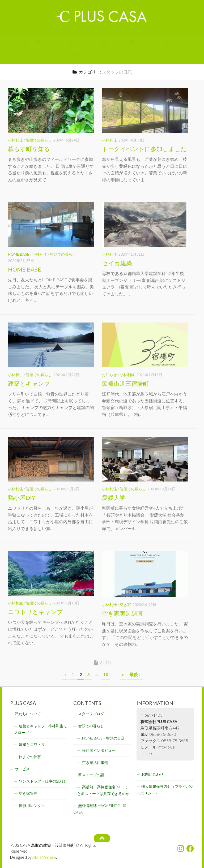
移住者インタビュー (99, 750)
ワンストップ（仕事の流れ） (43, 781)
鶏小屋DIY (22, 498)
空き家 (125, 605)
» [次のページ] (123, 674)
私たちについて (28, 714)
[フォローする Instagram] (181, 849)
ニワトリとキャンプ (35, 612)
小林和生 (15, 375)
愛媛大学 (114, 498)
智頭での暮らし (39, 140)
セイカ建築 (117, 263)
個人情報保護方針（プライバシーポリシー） (165, 790)
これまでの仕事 (28, 757)
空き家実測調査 (123, 613)
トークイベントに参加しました (144, 149)
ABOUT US (48, 42)
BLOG (173, 42)
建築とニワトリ (32, 745)
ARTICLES (85, 56)
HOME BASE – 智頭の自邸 (103, 738)
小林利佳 (15, 140)
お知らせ (109, 375)
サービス (22, 769)
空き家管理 (28, 793)
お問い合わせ (152, 774)
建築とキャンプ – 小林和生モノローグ (41, 729)
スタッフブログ (91, 714)
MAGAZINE (144, 42)
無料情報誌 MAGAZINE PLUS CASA (100, 809)
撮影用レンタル (32, 806)
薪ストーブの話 (91, 775)
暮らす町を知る (29, 149)
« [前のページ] (65, 674)
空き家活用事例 (95, 763)
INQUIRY (120, 56)
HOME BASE (19, 254)
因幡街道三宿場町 (125, 383)
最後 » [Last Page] (135, 674)
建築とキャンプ (29, 383)
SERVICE (80, 42)
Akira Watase (44, 857)
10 (106, 674)
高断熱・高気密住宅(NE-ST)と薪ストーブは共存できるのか (103, 790)
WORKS (112, 42)
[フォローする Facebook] (190, 849)
